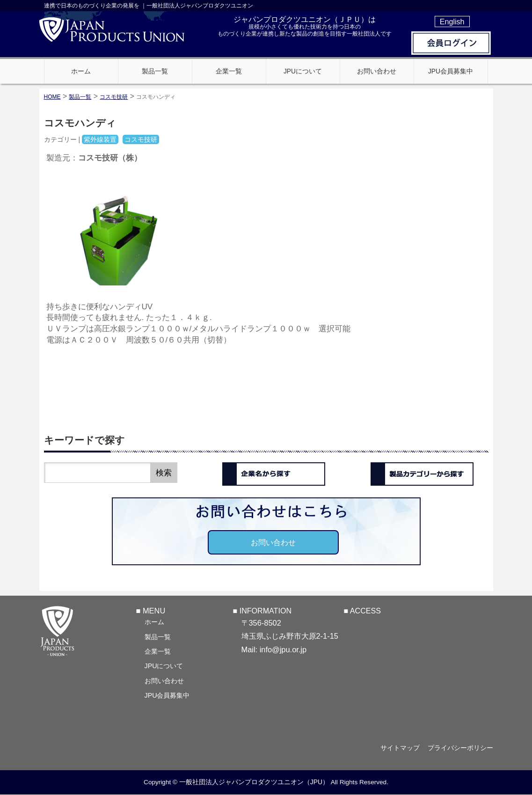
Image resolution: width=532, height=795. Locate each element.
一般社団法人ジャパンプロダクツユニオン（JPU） (254, 782)
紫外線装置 (100, 139)
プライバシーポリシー (460, 748)
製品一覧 (158, 637)
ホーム (154, 622)
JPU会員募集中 (167, 695)
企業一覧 (158, 651)
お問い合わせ (273, 542)
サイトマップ (398, 748)
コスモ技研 (114, 97)
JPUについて (164, 666)
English (452, 22)
